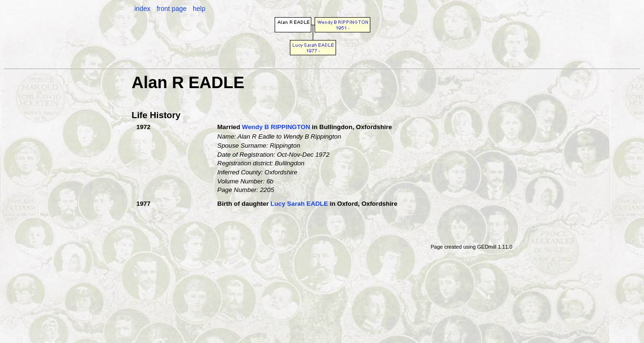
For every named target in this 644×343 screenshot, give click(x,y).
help (199, 9)
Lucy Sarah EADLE (299, 204)
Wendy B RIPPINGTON (276, 127)
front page (172, 9)
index (143, 9)
